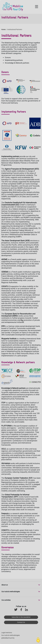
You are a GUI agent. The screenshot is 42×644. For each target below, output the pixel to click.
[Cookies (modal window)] (38, 640)
